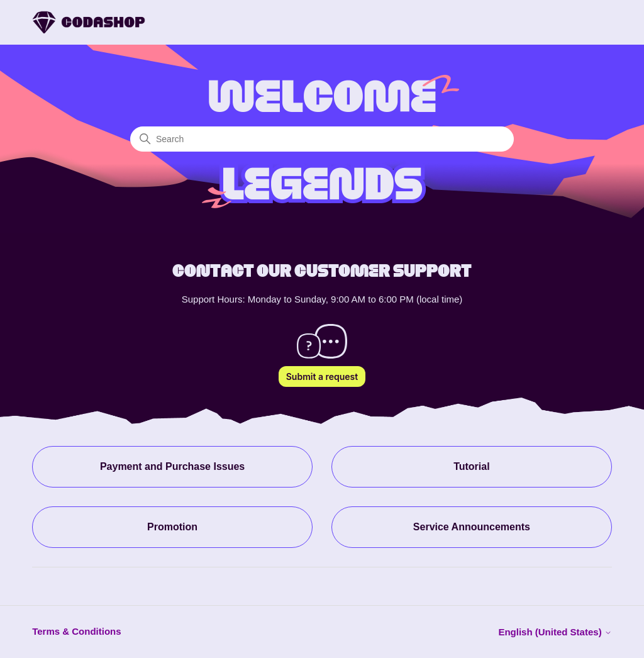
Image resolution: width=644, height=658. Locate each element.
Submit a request (322, 376)
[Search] (322, 139)
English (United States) (555, 632)
